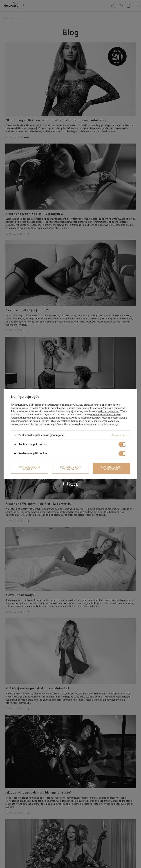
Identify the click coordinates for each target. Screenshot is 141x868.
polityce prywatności (109, 411)
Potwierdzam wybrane (30, 468)
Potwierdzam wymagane (70, 468)
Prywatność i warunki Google (106, 414)
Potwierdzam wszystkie (111, 468)
